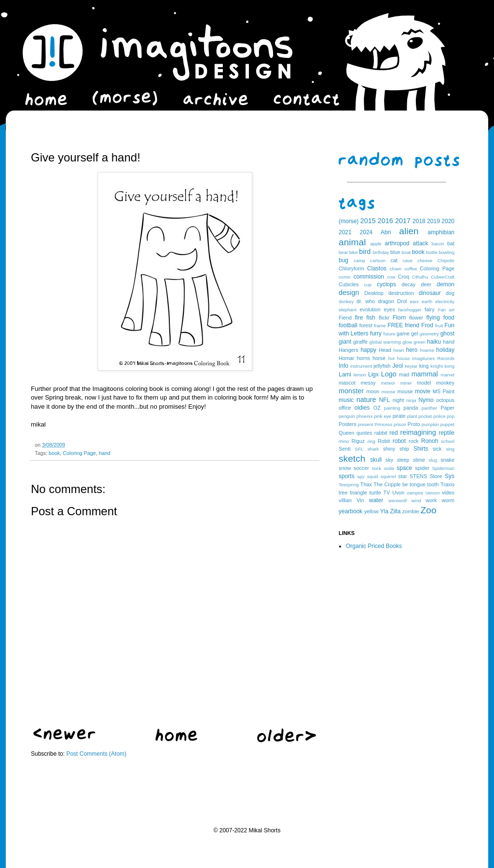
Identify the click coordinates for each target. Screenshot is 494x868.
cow (391, 277)
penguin (347, 416)
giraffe (360, 342)
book (54, 453)
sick (437, 449)
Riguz (358, 441)
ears (414, 301)
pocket (425, 416)
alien (409, 231)
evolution (370, 309)
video (448, 493)
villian (345, 500)
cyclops (386, 284)
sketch (352, 459)
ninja (411, 400)
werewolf (398, 501)
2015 (368, 221)
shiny (389, 449)
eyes (390, 309)
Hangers (349, 350)
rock (413, 441)
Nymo (426, 400)
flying (433, 318)
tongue (418, 484)
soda (389, 468)
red (393, 433)
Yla (384, 511)
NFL (385, 400)
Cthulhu (420, 277)
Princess (383, 424)
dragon (386, 301)
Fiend (345, 318)
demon (446, 284)
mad (404, 374)
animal (352, 242)
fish (371, 318)
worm (448, 500)
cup (368, 285)
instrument (361, 366)
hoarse (427, 350)
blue (395, 252)
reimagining (418, 432)
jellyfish (382, 366)
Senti (345, 449)
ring (371, 441)
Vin (360, 500)
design (349, 293)
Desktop (374, 293)
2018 (419, 221)
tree (343, 493)
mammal (425, 374)
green (419, 342)
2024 (366, 232)
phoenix (365, 416)
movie (423, 391)
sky (389, 460)
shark (373, 449)
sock (377, 468)
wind (416, 501)
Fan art (446, 310)
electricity (445, 301)
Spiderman (443, 468)
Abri (386, 232)
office (345, 408)
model (424, 383)
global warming (385, 342)
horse (379, 358)
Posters (348, 424)
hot (391, 358)
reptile (446, 433)
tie (405, 484)
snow (345, 468)
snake (447, 460)
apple (376, 244)
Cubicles (349, 284)
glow (407, 342)
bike (354, 252)
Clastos (377, 268)
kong (449, 366)
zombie (411, 511)
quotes (364, 433)
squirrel (388, 476)
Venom (433, 493)
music (346, 400)
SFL (359, 449)
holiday (445, 350)
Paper (447, 408)
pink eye (383, 416)
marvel (447, 375)
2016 (385, 221)
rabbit (381, 433)
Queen (346, 433)
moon (373, 391)
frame (380, 326)
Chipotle (446, 260)
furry (376, 334)
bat (451, 243)
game (403, 334)
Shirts (421, 449)
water (376, 500)
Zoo (429, 510)
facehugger (410, 310)
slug (433, 460)
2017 (403, 221)
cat (394, 260)
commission (369, 277)
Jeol (398, 366)
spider (422, 468)
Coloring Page (79, 453)
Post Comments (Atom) (96, 754)
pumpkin (430, 424)
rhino (344, 441)
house (403, 358)
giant (345, 342)
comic (345, 277)
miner (406, 383)
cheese (425, 260)
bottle (432, 252)
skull (376, 460)
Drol (402, 301)
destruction (401, 293)
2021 (345, 232)
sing (450, 449)
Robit (384, 441)
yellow (371, 511)
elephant (348, 310)
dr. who (366, 301)
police (439, 416)
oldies (362, 408)
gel (414, 334)
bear (343, 252)
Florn (399, 318)
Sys (450, 476)
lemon (360, 375)
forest (366, 325)
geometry (429, 334)
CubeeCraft (443, 277)
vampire (415, 493)
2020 (448, 221)
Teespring (349, 485)
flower (416, 318)
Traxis (447, 484)
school (448, 441)
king (424, 366)
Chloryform (351, 268)
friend (412, 325)
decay (408, 284)
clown (396, 269)
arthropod (397, 243)
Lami (345, 374)
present (366, 424)
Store (436, 476)
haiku (434, 342)
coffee (411, 269)
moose (389, 392)
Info (343, 366)
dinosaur (430, 293)
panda (411, 408)
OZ (377, 408)
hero (412, 350)
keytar (411, 366)
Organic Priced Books (374, 546)
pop (451, 416)
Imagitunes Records (433, 358)
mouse (405, 391)
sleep (403, 460)
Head (385, 350)
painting (392, 408)
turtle (375, 493)
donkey (346, 301)
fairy (429, 309)
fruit (439, 326)
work (432, 500)
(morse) (349, 221)
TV (387, 493)
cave (408, 260)
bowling (446, 252)
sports (347, 476)
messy (368, 383)
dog (450, 293)
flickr (384, 318)
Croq (404, 277)
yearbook (350, 511)
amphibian (441, 232)
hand (105, 453)
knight (437, 366)
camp (359, 260)
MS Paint (444, 391)
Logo (389, 374)
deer (426, 284)
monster (351, 391)
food (449, 318)
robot (399, 441)
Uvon (398, 493)
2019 (433, 221)
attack (421, 243)
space (404, 468)
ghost (447, 334)
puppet (447, 424)
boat (406, 252)
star (403, 476)
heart (398, 350)
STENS (418, 476)
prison (400, 424)
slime (419, 460)
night (398, 400)
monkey (445, 383)
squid (373, 476)
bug (343, 260)
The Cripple (387, 484)
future (390, 334)
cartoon (378, 260)
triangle (358, 493)
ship (404, 449)
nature (366, 400)
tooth (433, 484)
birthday (381, 252)
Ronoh (430, 441)
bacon (438, 244)
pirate (399, 416)
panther (430, 408)
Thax (366, 484)
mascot (347, 383)
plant (412, 416)
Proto (414, 424)
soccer (361, 468)
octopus (445, 400)
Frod (427, 325)
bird (365, 252)
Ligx (373, 374)
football (348, 325)
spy (361, 476)
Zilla (395, 511)
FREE (395, 325)
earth (427, 301)
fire (359, 318)
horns (364, 358)
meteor (388, 383)
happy (368, 350)
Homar (346, 358)
